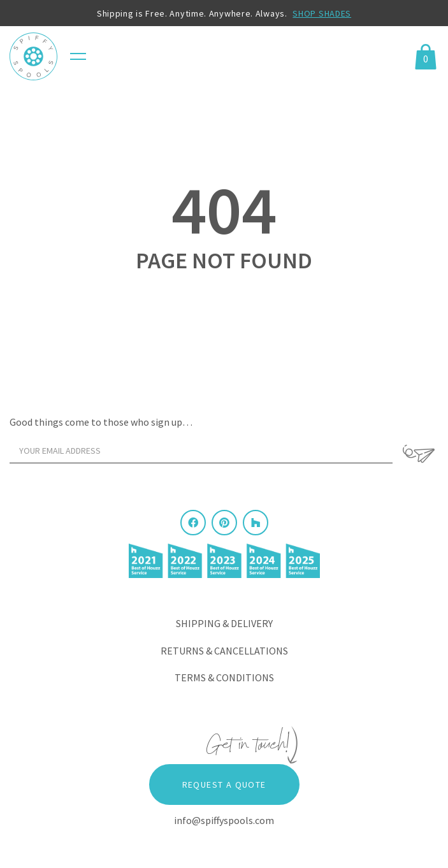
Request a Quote (224, 785)
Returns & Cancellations (224, 651)
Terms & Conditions (224, 677)
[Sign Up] (419, 454)
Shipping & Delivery (224, 623)
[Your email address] (201, 451)
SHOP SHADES (322, 13)
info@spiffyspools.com (224, 820)
